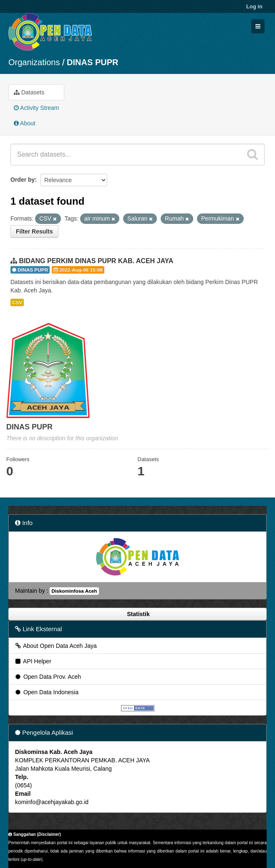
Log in (254, 6)
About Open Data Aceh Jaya (56, 646)
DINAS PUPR (92, 62)
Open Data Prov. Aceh (48, 677)
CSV (17, 302)
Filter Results (34, 231)
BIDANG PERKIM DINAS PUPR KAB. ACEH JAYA (96, 261)
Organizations (34, 62)
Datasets (29, 92)
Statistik (137, 614)
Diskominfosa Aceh (74, 591)
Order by (23, 180)
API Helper (33, 661)
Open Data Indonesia (46, 692)
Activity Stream (36, 108)
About (25, 123)
